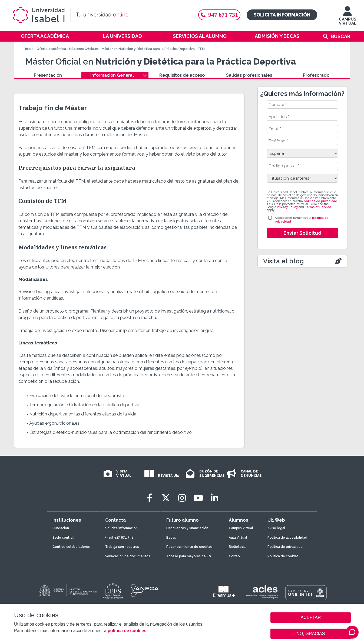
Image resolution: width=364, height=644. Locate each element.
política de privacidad (320, 201)
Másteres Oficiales (84, 49)
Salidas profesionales (249, 75)
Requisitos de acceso (182, 75)
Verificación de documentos (128, 556)
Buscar (340, 36)
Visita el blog (283, 261)
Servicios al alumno (200, 36)
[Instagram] (182, 498)
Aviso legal (276, 528)
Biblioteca (237, 547)
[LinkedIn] (214, 498)
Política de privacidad (285, 547)
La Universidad (122, 36)
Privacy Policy (287, 207)
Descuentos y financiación (187, 528)
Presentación (48, 75)
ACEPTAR (311, 618)
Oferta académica (45, 36)
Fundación (61, 528)
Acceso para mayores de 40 (189, 556)
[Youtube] (198, 498)
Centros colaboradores (71, 547)
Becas (171, 538)
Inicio (29, 49)
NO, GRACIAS (311, 634)
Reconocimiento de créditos (189, 547)
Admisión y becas (277, 36)
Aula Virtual (238, 538)
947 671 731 (219, 15)
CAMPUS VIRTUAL (348, 18)
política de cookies (127, 631)
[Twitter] (166, 498)
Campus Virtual (241, 528)
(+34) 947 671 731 (119, 538)
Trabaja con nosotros (122, 547)
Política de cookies (283, 556)
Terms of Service (318, 207)
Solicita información (282, 15)
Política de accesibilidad (287, 538)
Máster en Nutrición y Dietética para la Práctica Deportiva (148, 49)
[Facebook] (150, 498)
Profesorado (316, 75)
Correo (234, 556)
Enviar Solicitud (302, 233)
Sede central (63, 538)
